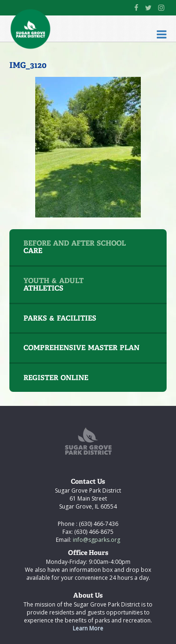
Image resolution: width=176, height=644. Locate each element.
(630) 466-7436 (98, 524)
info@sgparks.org (96, 540)
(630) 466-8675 (93, 532)
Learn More (88, 628)
